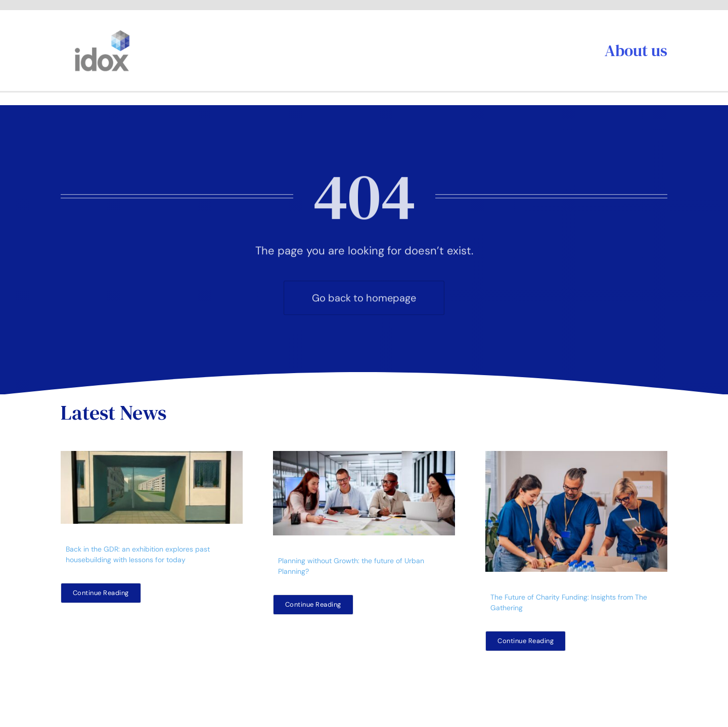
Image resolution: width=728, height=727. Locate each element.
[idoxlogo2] (102, 32)
